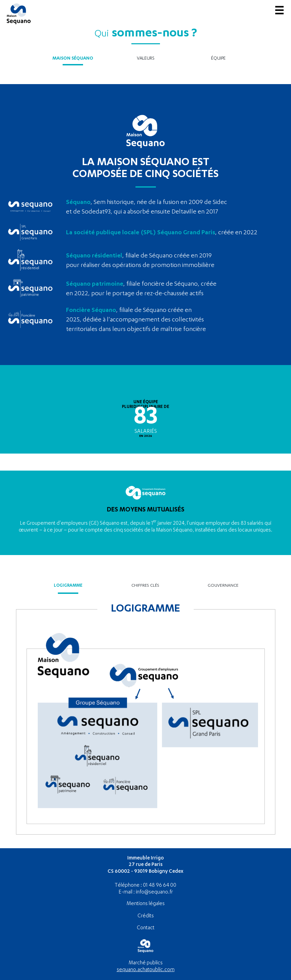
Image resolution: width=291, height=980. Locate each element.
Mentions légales (146, 904)
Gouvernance (223, 586)
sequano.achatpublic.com (146, 970)
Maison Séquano (73, 59)
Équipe (218, 59)
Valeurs (146, 59)
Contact (146, 928)
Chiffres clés (145, 586)
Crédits (146, 916)
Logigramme (68, 586)
